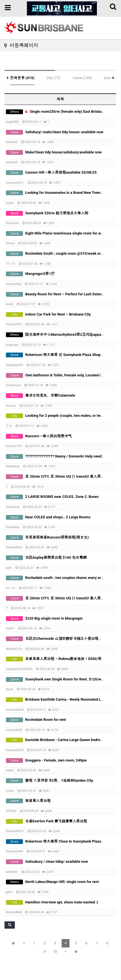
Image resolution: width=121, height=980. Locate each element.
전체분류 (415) (22, 78)
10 (55, 952)
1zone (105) (82, 78)
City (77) (53, 78)
